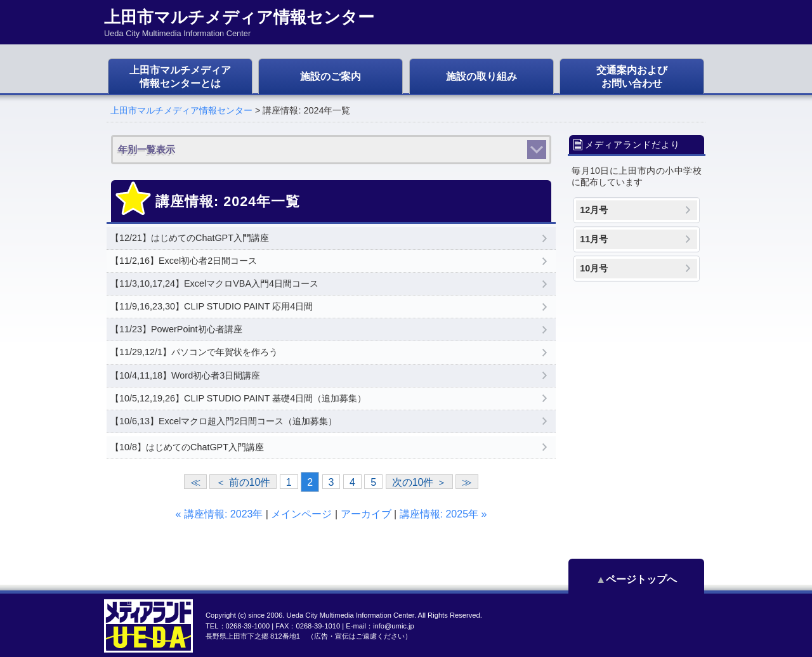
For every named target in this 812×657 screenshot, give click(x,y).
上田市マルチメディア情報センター (181, 110)
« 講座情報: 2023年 (219, 514)
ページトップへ (647, 579)
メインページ (301, 514)
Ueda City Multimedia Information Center (350, 615)
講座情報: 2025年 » (443, 514)
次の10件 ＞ (419, 482)
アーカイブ (366, 514)
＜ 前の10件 (243, 482)
